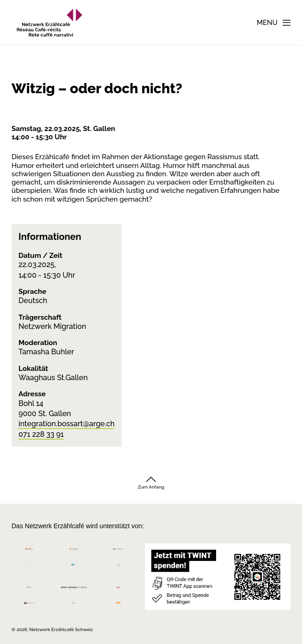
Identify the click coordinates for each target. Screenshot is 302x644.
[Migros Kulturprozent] (29, 551)
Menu (267, 23)
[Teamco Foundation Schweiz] (29, 586)
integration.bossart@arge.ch (66, 424)
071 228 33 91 (41, 434)
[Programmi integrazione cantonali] (74, 605)
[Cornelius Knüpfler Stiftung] (29, 567)
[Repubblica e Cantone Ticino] (29, 605)
